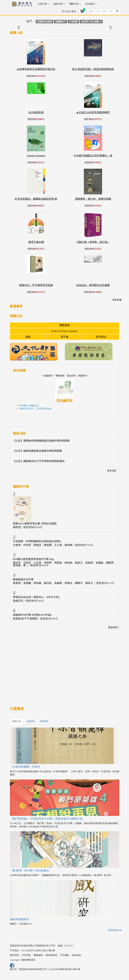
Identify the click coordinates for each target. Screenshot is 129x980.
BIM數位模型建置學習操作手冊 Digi (34, 559)
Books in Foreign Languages (64, 331)
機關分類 (75, 4)
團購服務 (65, 325)
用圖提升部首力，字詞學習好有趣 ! (36, 409)
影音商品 (101, 337)
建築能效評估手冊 (23, 579)
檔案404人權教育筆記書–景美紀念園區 (35, 524)
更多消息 (112, 471)
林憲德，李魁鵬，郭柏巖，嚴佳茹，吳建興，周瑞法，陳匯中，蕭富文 (53, 583)
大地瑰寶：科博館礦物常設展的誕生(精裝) (37, 541)
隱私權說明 (51, 955)
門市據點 (65, 955)
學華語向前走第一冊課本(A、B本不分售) (36, 597)
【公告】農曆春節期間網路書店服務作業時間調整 (41, 441)
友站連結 (91, 4)
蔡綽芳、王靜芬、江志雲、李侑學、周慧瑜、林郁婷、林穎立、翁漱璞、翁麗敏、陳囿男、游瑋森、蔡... (65, 564)
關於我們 (14, 955)
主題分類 (43, 4)
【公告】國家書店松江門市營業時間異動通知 (39, 461)
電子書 (64, 337)
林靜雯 (17, 527)
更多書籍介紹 (115, 930)
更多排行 (113, 627)
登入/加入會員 (69, 11)
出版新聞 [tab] (30, 721)
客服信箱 (76, 955)
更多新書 (117, 300)
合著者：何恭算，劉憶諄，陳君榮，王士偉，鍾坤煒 (43, 545)
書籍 (28, 337)
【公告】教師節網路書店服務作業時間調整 (37, 451)
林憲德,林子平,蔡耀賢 (25, 619)
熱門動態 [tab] (44, 721)
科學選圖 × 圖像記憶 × (29, 406)
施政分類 (59, 4)
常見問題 (26, 955)
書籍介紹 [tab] (17, 721)
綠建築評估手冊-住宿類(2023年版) (32, 615)
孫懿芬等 (18, 601)
